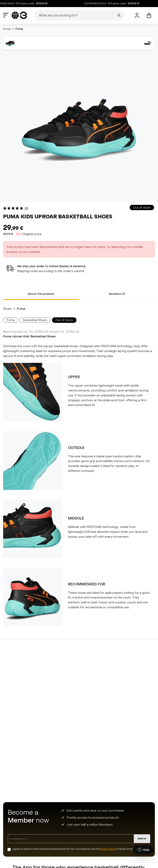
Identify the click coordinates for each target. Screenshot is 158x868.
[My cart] (149, 15)
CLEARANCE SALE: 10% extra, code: (114, 4)
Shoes (7, 29)
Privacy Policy (108, 849)
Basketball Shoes (35, 320)
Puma (19, 29)
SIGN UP (142, 839)
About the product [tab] (41, 294)
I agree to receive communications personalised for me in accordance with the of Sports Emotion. (74, 849)
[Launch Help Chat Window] (143, 850)
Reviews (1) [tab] (117, 294)
